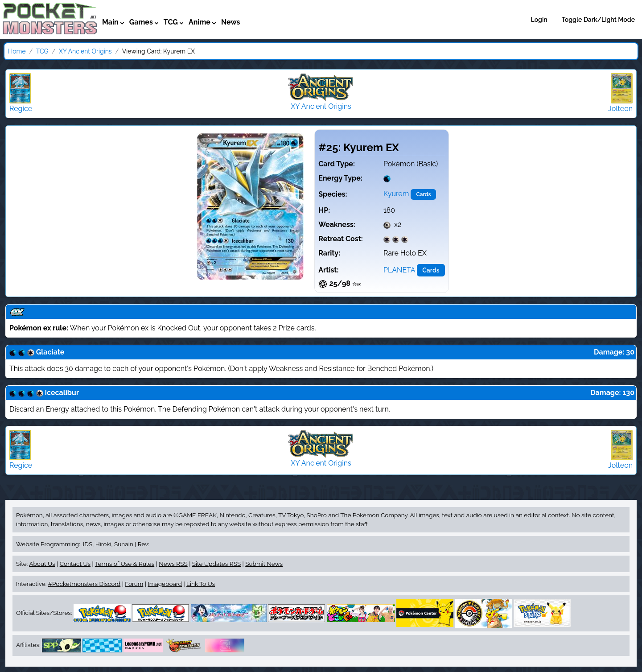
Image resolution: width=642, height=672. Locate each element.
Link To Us (201, 584)
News (231, 22)
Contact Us (75, 564)
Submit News (264, 564)
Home (17, 51)
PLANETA (399, 270)
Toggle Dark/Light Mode (598, 20)
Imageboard (165, 584)
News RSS (173, 564)
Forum (134, 584)
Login (539, 20)
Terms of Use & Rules (125, 564)
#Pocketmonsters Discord (84, 584)
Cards (423, 194)
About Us (42, 564)
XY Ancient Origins (85, 51)
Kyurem (396, 194)
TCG (42, 51)
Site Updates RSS (216, 564)
